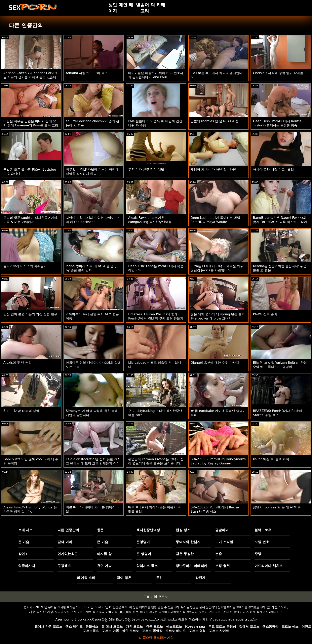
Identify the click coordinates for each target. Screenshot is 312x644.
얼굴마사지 (27, 566)
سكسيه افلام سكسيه (163, 619)
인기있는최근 (68, 554)
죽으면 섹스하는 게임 (193, 619)
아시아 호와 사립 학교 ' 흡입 (273, 170)
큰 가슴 (24, 542)
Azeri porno (64, 619)
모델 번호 (262, 542)
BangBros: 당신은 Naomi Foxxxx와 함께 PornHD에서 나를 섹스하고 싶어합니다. (280, 222)
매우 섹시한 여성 (41, 612)
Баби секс (140, 619)
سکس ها (251, 619)
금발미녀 (222, 530)
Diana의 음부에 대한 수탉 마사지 (215, 363)
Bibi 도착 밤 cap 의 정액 (21, 411)
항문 (100, 530)
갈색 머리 (65, 542)
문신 (159, 578)
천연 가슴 (104, 566)
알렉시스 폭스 (147, 566)
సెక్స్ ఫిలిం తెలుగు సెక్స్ (116, 619)
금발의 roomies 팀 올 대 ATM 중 (214, 121)
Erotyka (80, 619)
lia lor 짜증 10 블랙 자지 (271, 459)
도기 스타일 (224, 542)
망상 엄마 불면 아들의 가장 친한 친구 (30, 314)
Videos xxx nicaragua (227, 619)
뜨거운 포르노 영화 (98, 607)
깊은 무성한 (185, 554)
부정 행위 (222, 566)
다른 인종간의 (68, 530)
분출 (218, 554)
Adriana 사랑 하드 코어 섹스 (87, 73)
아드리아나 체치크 (269, 566)
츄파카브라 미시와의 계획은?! (25, 266)
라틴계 (200, 578)
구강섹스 (64, 566)
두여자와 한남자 (188, 542)
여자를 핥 (104, 554)
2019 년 (41, 607)
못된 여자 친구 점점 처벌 (146, 170)
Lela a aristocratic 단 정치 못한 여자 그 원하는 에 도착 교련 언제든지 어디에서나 (93, 463)
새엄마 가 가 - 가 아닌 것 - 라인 (213, 170)
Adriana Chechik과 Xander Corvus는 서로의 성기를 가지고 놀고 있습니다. (30, 77)
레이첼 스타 (86, 578)
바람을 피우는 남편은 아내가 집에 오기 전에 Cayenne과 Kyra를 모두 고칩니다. (31, 125)
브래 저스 (25, 530)
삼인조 (23, 554)
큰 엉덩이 (144, 554)
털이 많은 (124, 578)
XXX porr (94, 619)
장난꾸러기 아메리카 (192, 566)
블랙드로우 (263, 530)
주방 (258, 554)
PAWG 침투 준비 (265, 314)
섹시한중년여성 (148, 530)
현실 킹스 (183, 530)
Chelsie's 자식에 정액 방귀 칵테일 (278, 73)
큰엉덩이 (143, 542)
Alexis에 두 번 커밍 (18, 363)
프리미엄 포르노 (156, 597)
